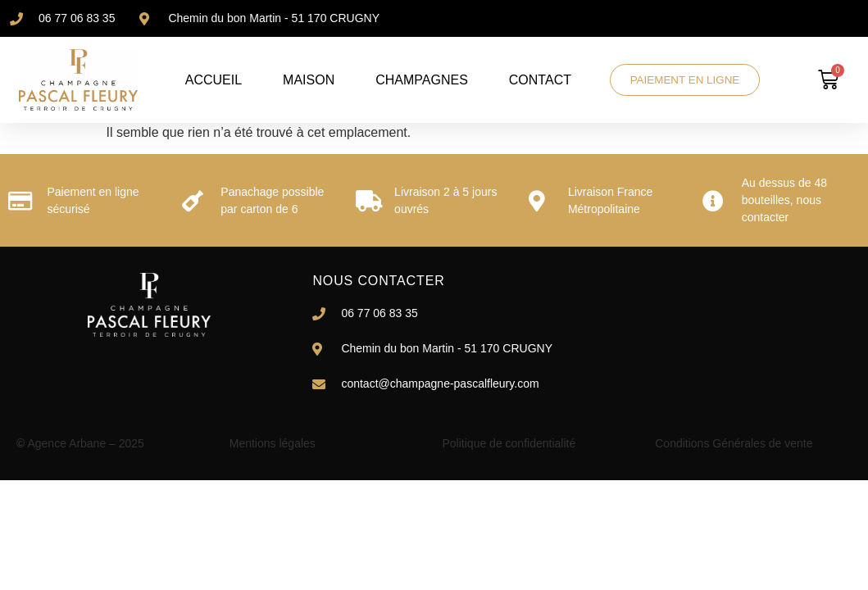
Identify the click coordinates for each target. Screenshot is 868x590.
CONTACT (539, 80)
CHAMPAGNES (420, 80)
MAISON (307, 80)
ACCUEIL (212, 80)
